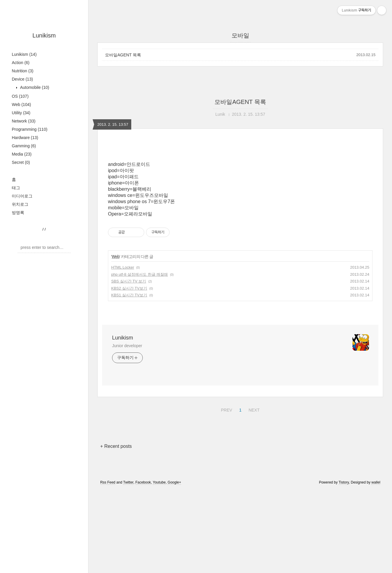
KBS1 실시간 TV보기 (129, 378)
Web (21, 105)
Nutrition (23, 71)
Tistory (344, 565)
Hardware (25, 138)
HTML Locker (123, 350)
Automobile (34, 87)
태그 (16, 188)
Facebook (143, 565)
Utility (21, 113)
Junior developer (127, 428)
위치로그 (20, 204)
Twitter (128, 565)
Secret (21, 162)
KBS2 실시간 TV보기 (129, 371)
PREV (226, 492)
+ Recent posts (116, 529)
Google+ (174, 565)
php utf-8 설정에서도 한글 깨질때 (140, 357)
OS (20, 96)
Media (22, 154)
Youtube (159, 565)
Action (21, 63)
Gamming (24, 146)
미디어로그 (22, 196)
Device (22, 79)
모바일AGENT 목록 (123, 55)
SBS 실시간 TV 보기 (129, 364)
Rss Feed (108, 565)
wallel (376, 565)
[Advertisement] (240, 197)
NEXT (253, 492)
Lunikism (44, 35)
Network (24, 121)
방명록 (18, 213)
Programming (30, 129)
